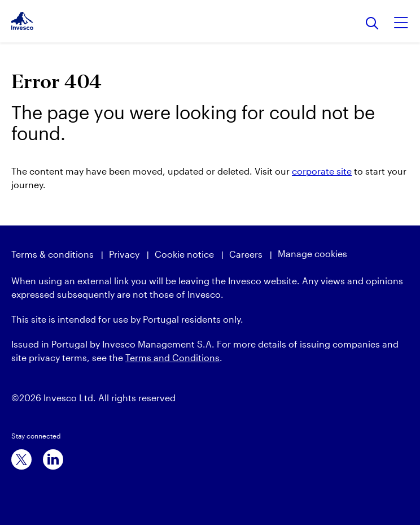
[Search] (372, 24)
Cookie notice (184, 254)
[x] (21, 459)
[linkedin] (53, 459)
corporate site (322, 171)
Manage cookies (312, 253)
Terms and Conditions (172, 357)
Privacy (124, 254)
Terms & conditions (53, 254)
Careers (246, 254)
